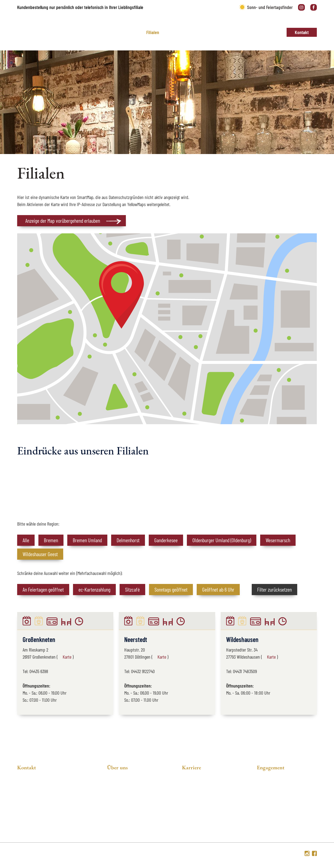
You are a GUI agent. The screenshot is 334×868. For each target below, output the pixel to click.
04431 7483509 (245, 671)
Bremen (51, 540)
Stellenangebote (198, 786)
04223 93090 (37, 824)
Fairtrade (266, 805)
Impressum (277, 854)
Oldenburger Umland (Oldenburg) (222, 540)
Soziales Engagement (128, 795)
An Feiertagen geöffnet (43, 589)
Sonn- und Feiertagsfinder (270, 7)
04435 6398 (39, 671)
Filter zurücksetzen (274, 589)
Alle (26, 540)
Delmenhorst (128, 540)
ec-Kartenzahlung (94, 589)
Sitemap (294, 854)
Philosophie (118, 786)
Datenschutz (257, 854)
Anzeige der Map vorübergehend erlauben (63, 221)
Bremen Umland (87, 540)
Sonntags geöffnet (171, 589)
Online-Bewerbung (200, 805)
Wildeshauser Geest (40, 554)
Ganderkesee (166, 540)
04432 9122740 (143, 671)
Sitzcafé (132, 589)
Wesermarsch (278, 540)
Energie (265, 795)
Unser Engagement (275, 786)
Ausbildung (193, 795)
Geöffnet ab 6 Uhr (218, 589)
